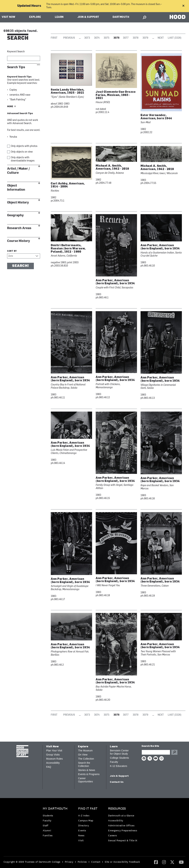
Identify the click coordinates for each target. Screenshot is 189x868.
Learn (59, 17)
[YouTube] (181, 862)
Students (48, 815)
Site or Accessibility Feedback (122, 862)
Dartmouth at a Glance (121, 815)
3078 (136, 38)
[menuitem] (56, 823)
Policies (82, 862)
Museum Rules (54, 759)
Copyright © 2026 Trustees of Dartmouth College (32, 862)
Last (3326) (175, 38)
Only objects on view (22, 152)
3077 (126, 38)
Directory (84, 825)
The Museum (85, 751)
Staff (46, 825)
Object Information (16, 188)
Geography (15, 215)
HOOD (178, 17)
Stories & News (87, 770)
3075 (107, 38)
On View (83, 755)
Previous (69, 38)
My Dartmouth (55, 809)
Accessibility (53, 763)
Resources (117, 809)
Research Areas (19, 228)
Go (174, 752)
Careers (112, 835)
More (10, 107)
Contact (96, 862)
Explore (35, 17)
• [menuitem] (63, 862)
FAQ (49, 767)
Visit (81, 840)
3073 (87, 38)
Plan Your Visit (54, 751)
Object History (18, 202)
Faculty (114, 762)
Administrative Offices (121, 825)
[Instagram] (164, 862)
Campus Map (86, 820)
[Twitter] (172, 862)
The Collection (86, 759)
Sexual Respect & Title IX (123, 840)
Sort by (12, 251)
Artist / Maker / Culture (18, 171)
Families (48, 835)
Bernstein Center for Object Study (119, 752)
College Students (119, 758)
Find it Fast (88, 809)
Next (161, 38)
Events (82, 830)
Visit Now (9, 17)
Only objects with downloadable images (23, 159)
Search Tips (16, 67)
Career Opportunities (85, 780)
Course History (19, 241)
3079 (145, 38)
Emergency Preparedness (123, 830)
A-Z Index (84, 815)
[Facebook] (156, 862)
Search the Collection (84, 764)
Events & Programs (89, 774)
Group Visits (53, 755)
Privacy (69, 862)
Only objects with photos (24, 146)
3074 (97, 38)
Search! (20, 266)
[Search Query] (156, 752)
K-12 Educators (119, 766)
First (54, 38)
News (81, 835)
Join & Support (88, 17)
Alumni (47, 830)
